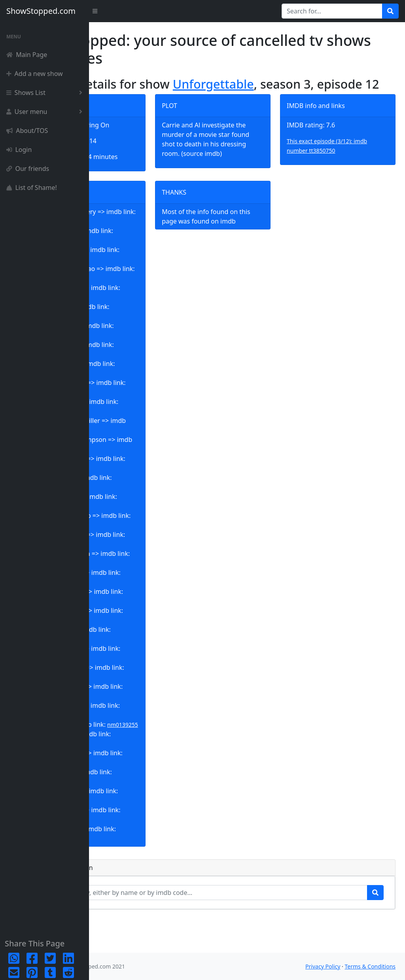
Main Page (27, 55)
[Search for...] (332, 11)
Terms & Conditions (370, 966)
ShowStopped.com (41, 11)
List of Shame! (32, 188)
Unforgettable (281, 84)
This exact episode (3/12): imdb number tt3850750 (343, 160)
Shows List (46, 93)
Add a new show (35, 74)
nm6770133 (121, 872)
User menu (46, 112)
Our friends (28, 169)
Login (19, 150)
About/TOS (27, 131)
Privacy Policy (323, 966)
